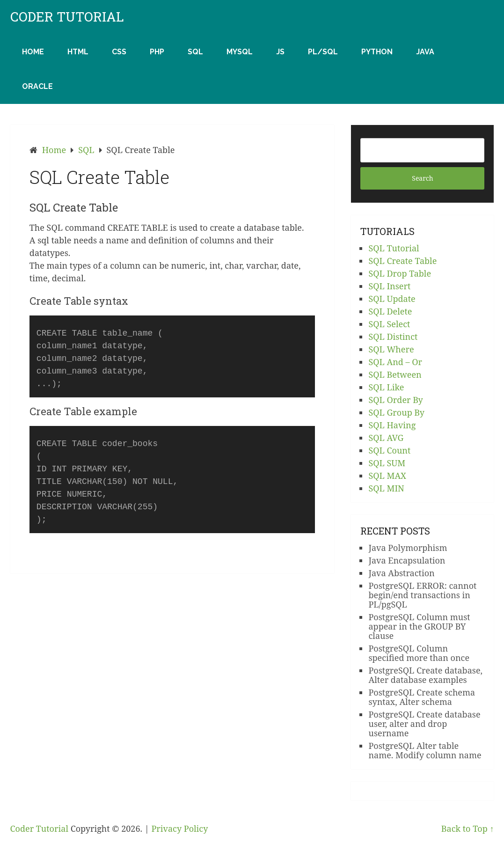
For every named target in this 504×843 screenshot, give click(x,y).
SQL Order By (395, 400)
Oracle (37, 86)
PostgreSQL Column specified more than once (419, 653)
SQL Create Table (402, 261)
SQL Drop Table (400, 273)
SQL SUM (387, 463)
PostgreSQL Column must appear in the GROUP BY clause (419, 626)
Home (33, 52)
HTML (78, 52)
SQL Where (391, 349)
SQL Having (392, 425)
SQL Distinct (393, 337)
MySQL (240, 52)
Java (425, 52)
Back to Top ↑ (468, 828)
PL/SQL (323, 52)
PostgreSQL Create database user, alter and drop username (424, 724)
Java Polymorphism (408, 548)
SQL (195, 52)
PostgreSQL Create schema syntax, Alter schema (422, 697)
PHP (157, 52)
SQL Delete (390, 311)
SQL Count (389, 450)
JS (280, 52)
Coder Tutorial (67, 17)
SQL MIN (386, 488)
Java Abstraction (401, 573)
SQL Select (389, 324)
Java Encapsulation (407, 560)
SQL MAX (387, 476)
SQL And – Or (395, 362)
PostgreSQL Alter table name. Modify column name (425, 750)
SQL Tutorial (394, 248)
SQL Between (395, 374)
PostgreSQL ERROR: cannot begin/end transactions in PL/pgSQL (422, 595)
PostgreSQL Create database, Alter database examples (425, 675)
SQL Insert (389, 286)
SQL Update (392, 299)
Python (377, 52)
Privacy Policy (179, 828)
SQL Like (386, 387)
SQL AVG (386, 438)
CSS (119, 52)
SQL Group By (396, 412)
